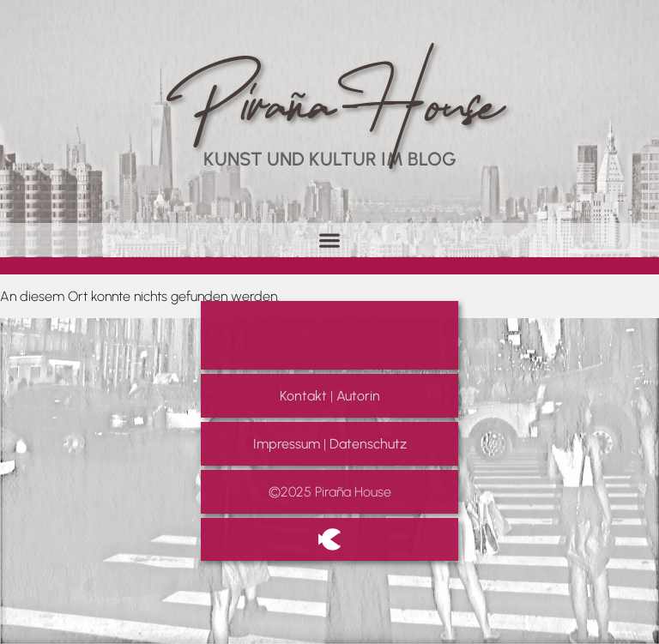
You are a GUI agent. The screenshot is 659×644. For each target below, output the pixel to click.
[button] (330, 240)
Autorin (358, 396)
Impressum (287, 444)
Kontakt (303, 396)
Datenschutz (368, 444)
